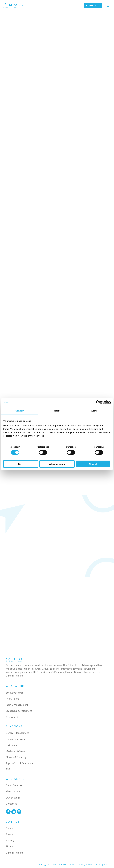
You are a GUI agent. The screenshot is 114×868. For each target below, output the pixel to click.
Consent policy (101, 865)
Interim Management (17, 705)
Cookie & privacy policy (80, 865)
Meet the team (13, 792)
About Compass (14, 785)
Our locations (13, 798)
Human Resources (15, 739)
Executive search (15, 693)
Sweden (10, 834)
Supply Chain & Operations (20, 763)
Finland (10, 847)
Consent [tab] (20, 411)
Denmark (11, 828)
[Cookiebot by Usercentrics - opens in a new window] (98, 402)
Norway (10, 840)
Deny (21, 464)
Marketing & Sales (15, 751)
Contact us (93, 5)
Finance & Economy (16, 757)
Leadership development (19, 711)
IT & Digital (12, 745)
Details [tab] (57, 411)
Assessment (12, 717)
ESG (8, 770)
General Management (17, 733)
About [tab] (94, 411)
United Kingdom (14, 853)
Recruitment (12, 699)
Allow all (93, 464)
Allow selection (57, 464)
